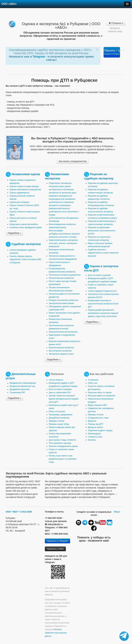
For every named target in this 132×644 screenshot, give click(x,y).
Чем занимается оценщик (60, 443)
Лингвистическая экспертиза (61, 278)
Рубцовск (116, 23)
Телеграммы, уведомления (61, 415)
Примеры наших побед (59, 424)
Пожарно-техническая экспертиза (63, 300)
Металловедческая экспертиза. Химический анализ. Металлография (62, 227)
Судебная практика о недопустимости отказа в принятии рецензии (103, 253)
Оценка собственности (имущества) (25, 190)
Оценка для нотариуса (19, 202)
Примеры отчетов (57, 421)
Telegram (39, 57)
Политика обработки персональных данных (56, 633)
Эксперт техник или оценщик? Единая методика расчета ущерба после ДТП (64, 399)
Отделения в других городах (100, 430)
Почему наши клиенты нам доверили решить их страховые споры (63, 459)
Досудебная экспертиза (59, 418)
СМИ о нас (93, 383)
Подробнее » (14, 233)
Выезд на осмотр (95, 427)
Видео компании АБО (97, 405)
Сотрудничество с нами (98, 418)
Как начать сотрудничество (73, 161)
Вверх (117, 512)
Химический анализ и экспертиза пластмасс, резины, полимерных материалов (63, 243)
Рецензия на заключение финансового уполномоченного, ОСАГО (102, 231)
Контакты (92, 440)
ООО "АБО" (12, 512)
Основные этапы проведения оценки (26, 227)
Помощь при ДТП (96, 424)
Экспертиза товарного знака (61, 354)
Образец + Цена (112, 52)
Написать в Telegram (57, 541)
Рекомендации (94, 434)
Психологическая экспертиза (61, 348)
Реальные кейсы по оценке (100, 393)
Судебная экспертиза (26, 244)
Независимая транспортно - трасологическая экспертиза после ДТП (103, 304)
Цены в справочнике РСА (60, 393)
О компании (93, 380)
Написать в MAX (55, 549)
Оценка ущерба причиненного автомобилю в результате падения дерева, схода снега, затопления (103, 313)
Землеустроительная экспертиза (63, 332)
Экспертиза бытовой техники (61, 303)
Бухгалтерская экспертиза (60, 351)
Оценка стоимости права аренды (24, 186)
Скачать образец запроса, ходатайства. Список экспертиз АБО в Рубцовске (25, 259)
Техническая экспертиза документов (65, 275)
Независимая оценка (26, 174)
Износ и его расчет (57, 411)
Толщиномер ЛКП (17, 393)
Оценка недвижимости (19, 193)
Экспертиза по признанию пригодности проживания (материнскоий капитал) (61, 205)
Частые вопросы (56, 380)
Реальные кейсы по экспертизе (102, 396)
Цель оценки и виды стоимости (62, 440)
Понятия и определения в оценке (63, 446)
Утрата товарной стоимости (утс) (102, 291)
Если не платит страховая (99, 275)
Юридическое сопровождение (23, 383)
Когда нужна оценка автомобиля (24, 224)
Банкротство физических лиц (22, 386)
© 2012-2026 (25, 512)
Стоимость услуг (95, 437)
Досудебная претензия (20, 389)
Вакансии (92, 421)
